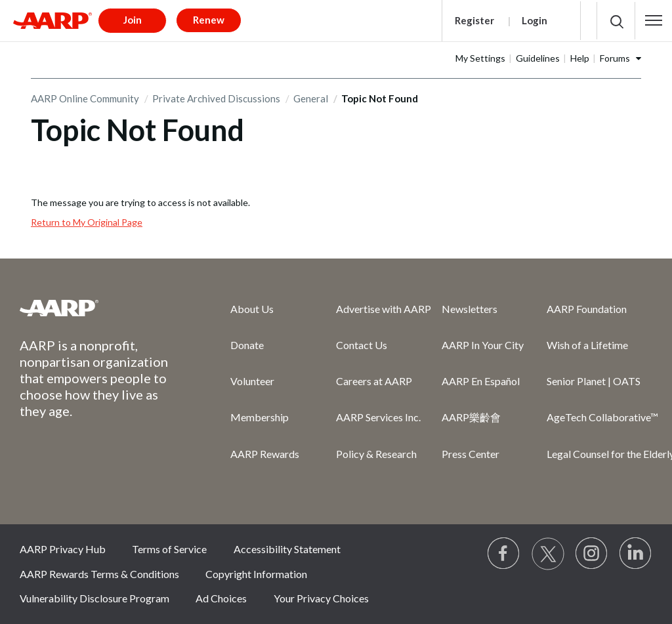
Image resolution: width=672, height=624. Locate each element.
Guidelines (538, 58)
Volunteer (252, 381)
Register (474, 20)
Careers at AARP (374, 381)
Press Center (471, 454)
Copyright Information (256, 574)
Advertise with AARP (384, 309)
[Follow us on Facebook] (504, 554)
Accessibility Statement (287, 549)
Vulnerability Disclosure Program (94, 598)
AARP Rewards (265, 454)
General (311, 98)
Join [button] (133, 20)
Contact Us (362, 345)
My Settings (480, 58)
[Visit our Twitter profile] (548, 554)
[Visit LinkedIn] (636, 554)
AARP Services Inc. (378, 417)
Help (580, 58)
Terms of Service (169, 549)
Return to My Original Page (87, 222)
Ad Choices (221, 598)
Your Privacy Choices (321, 598)
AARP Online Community (85, 98)
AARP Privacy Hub (63, 549)
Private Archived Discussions (216, 98)
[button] (654, 20)
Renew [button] (209, 20)
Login (535, 20)
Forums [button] (615, 58)
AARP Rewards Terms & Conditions (99, 574)
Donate (247, 345)
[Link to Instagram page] (592, 554)
